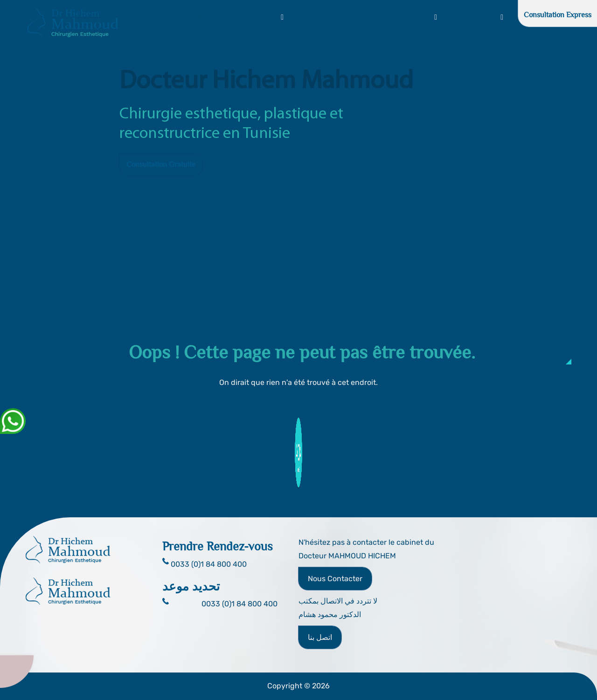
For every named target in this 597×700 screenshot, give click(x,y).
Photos (338, 17)
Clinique (304, 17)
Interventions (259, 17)
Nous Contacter (335, 579)
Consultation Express (558, 15)
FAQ (366, 17)
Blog (518, 17)
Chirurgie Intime (408, 17)
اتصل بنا (320, 637)
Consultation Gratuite (161, 165)
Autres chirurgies (472, 17)
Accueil (137, 17)
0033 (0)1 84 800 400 (239, 604)
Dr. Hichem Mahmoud (193, 17)
